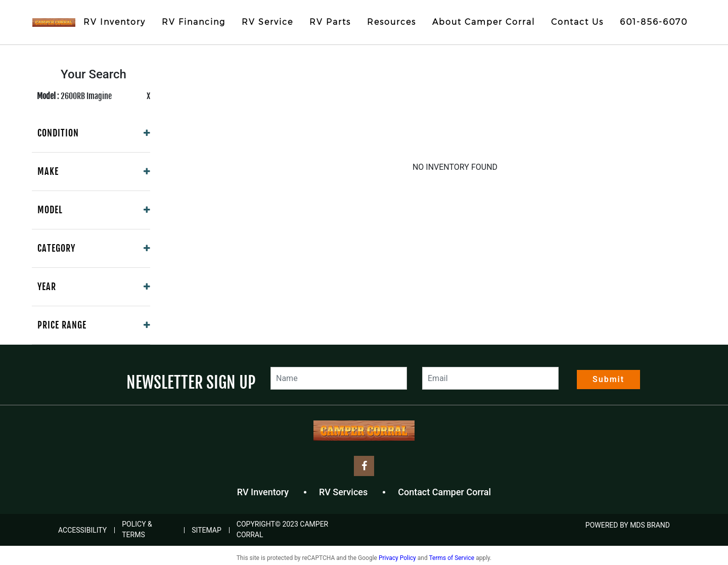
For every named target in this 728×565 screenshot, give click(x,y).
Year (47, 287)
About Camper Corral (484, 22)
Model (50, 210)
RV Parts (330, 22)
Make (48, 171)
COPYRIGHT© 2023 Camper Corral (282, 529)
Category (56, 248)
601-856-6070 (654, 22)
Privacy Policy (397, 558)
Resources (392, 22)
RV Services (343, 492)
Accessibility (82, 530)
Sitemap (207, 530)
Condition (58, 133)
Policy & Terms (137, 529)
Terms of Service (451, 558)
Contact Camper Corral (444, 492)
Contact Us (577, 22)
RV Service (267, 22)
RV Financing (194, 22)
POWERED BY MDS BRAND (628, 525)
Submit (608, 379)
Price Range (62, 325)
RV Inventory (115, 22)
